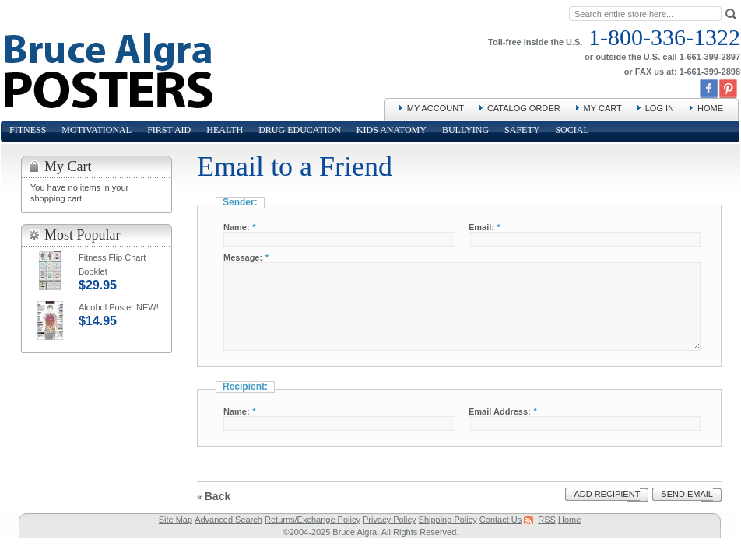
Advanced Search (228, 520)
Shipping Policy (448, 520)
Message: (243, 257)
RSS (547, 520)
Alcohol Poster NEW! (119, 307)
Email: (481, 227)
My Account (435, 108)
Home (710, 108)
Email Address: (500, 411)
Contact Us (500, 520)
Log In (660, 108)
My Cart (603, 108)
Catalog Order (524, 108)
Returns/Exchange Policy (313, 520)
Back (214, 496)
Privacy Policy (389, 520)
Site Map (176, 520)
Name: (237, 227)
